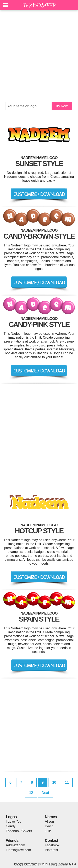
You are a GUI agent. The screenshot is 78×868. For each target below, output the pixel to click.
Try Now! (62, 106)
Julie (48, 831)
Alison (50, 821)
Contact (52, 840)
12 (31, 793)
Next (45, 793)
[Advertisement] (39, 56)
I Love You (14, 821)
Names (51, 817)
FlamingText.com (18, 850)
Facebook (52, 845)
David (49, 826)
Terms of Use (30, 864)
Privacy (18, 864)
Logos (11, 817)
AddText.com (15, 845)
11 (67, 782)
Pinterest (51, 850)
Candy (11, 826)
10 (54, 782)
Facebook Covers (19, 831)
